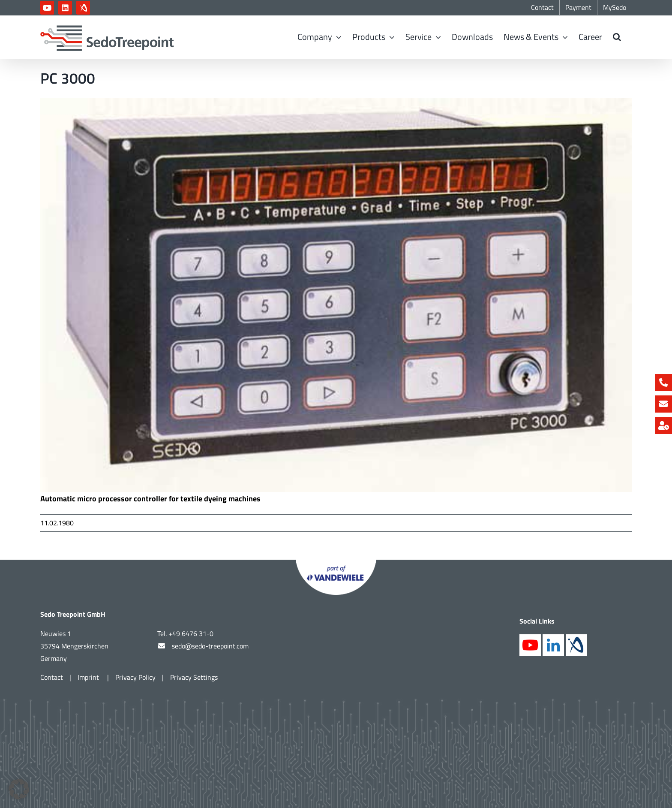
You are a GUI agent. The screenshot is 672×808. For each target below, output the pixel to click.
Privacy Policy (135, 677)
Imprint (89, 677)
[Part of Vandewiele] (336, 563)
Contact (52, 677)
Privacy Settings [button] (194, 677)
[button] (617, 37)
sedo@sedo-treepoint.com (210, 646)
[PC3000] (336, 295)
